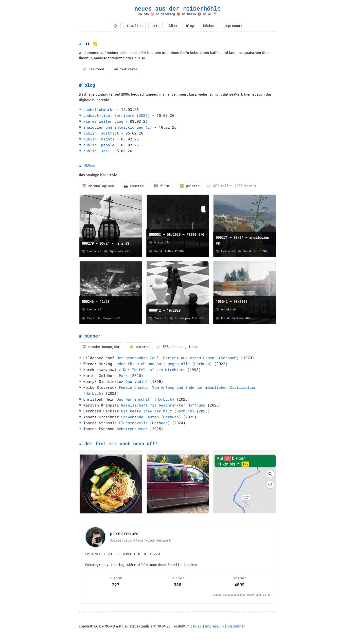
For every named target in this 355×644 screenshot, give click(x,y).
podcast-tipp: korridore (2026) (117, 116)
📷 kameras (134, 186)
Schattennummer (132, 429)
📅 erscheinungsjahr (101, 347)
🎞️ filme (162, 186)
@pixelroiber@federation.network (140, 541)
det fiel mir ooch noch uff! (121, 444)
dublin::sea (96, 151)
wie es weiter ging (103, 121)
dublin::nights (99, 139)
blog (190, 26)
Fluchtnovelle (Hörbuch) (144, 423)
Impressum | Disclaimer (225, 627)
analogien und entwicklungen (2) (118, 127)
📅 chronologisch (98, 186)
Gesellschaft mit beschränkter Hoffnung (163, 405)
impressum (233, 26)
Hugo (197, 627)
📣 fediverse (126, 69)
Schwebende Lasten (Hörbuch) (151, 417)
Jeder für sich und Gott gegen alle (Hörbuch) (163, 364)
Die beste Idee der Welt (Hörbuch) (158, 411)
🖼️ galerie (190, 186)
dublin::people (99, 145)
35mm (173, 26)
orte (156, 26)
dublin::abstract (101, 133)
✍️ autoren (140, 347)
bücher (209, 26)
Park (123, 376)
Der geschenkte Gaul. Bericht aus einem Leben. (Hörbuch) (178, 358)
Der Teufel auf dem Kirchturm (154, 370)
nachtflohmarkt (99, 110)
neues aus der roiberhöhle (177, 8)
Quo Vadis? (137, 382)
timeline (135, 26)
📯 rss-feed (93, 69)
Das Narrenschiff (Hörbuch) (145, 399)
